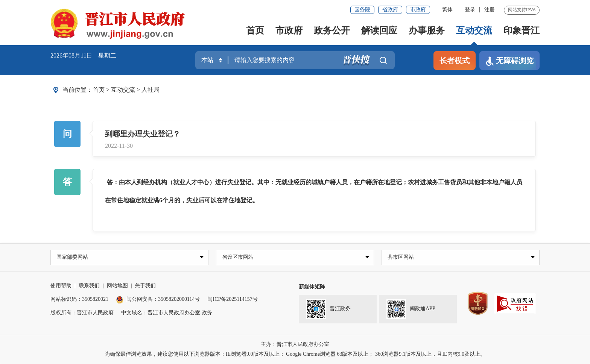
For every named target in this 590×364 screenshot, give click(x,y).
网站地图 (117, 286)
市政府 (418, 10)
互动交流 (474, 30)
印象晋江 (522, 30)
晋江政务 (328, 309)
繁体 (447, 10)
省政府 (390, 10)
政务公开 (332, 30)
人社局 (151, 90)
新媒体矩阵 (312, 287)
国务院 (362, 10)
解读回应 (379, 30)
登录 (470, 10)
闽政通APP (411, 309)
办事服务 (427, 30)
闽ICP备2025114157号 (232, 300)
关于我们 (145, 286)
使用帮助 (61, 286)
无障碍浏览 (509, 61)
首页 (255, 30)
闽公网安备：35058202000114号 (158, 300)
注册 (490, 10)
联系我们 (89, 286)
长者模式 (455, 61)
